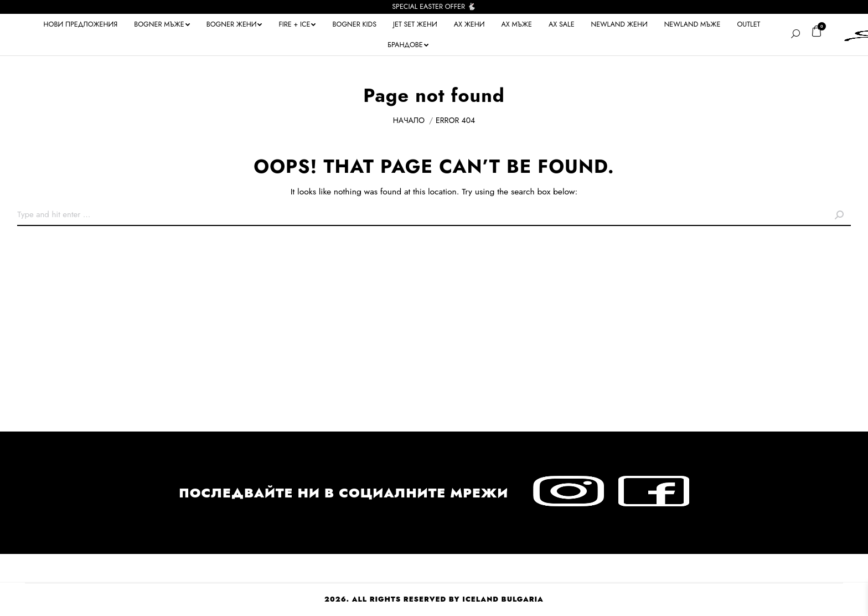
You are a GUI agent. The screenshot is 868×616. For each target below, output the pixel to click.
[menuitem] (81, 24)
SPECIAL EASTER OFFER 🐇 (434, 7)
